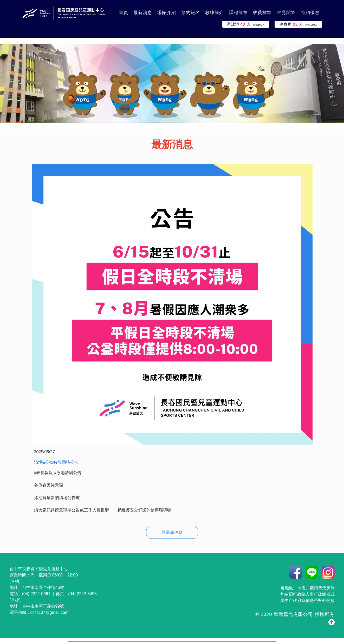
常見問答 (286, 13)
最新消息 (143, 13)
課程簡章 (238, 13)
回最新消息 (172, 532)
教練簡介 (215, 13)
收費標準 (262, 13)
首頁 (124, 13)
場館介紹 (167, 13)
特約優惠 (310, 13)
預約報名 (191, 13)
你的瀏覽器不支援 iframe (172, 642)
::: (110, 10)
